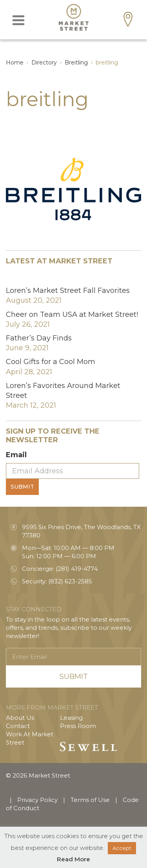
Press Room (78, 726)
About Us (20, 718)
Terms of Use (90, 800)
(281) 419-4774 (77, 569)
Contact (18, 726)
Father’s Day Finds (39, 338)
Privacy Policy (37, 800)
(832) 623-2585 (70, 581)
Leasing (71, 718)
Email (16, 455)
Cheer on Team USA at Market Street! (72, 314)
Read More (73, 859)
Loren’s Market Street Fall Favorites (68, 291)
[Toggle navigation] (18, 20)
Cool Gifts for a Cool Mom (51, 362)
